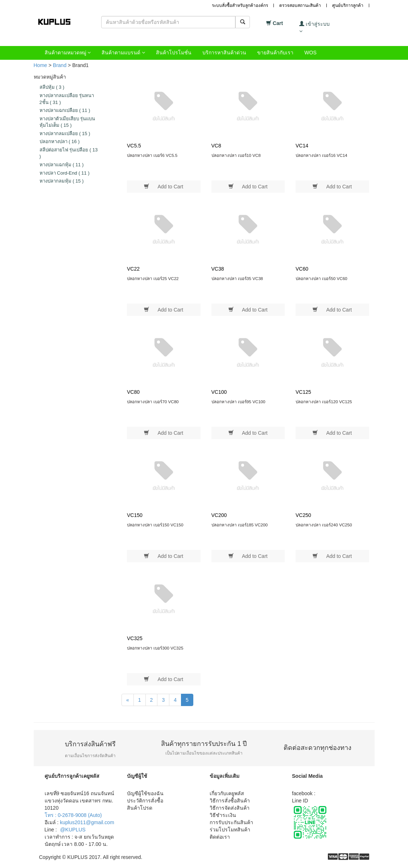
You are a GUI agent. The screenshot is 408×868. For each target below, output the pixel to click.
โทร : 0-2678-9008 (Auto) (73, 815)
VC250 (303, 515)
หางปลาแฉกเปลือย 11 (65, 110)
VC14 (302, 146)
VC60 (302, 269)
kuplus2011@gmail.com (87, 822)
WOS (310, 53)
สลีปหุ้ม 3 (52, 87)
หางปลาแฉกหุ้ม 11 (62, 165)
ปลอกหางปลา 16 (60, 141)
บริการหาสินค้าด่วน (224, 53)
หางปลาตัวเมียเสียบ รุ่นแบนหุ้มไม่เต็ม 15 (67, 122)
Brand (60, 65)
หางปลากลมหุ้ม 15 (62, 181)
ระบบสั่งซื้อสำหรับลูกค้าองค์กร (240, 5)
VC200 (219, 515)
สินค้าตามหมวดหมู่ (68, 53)
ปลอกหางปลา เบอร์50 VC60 (322, 278)
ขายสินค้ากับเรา (275, 53)
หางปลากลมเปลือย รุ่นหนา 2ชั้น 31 (67, 99)
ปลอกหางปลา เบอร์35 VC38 (237, 278)
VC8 (216, 146)
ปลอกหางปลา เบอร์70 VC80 (153, 402)
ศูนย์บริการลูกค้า (348, 5)
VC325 (135, 638)
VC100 (219, 392)
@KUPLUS (73, 830)
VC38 (218, 269)
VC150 (135, 515)
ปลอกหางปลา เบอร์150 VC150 (155, 525)
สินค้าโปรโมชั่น (174, 53)
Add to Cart (164, 186)
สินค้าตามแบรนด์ (123, 53)
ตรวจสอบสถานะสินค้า (300, 5)
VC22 (133, 269)
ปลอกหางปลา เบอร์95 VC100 (238, 402)
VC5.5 (134, 146)
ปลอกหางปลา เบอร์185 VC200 (240, 525)
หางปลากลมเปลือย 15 (65, 133)
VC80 (133, 392)
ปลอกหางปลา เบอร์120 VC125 (324, 402)
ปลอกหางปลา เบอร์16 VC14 (322, 155)
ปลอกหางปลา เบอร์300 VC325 (155, 648)
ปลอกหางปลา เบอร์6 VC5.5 (152, 155)
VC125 (303, 392)
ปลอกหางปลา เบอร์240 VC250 (324, 525)
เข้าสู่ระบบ (314, 27)
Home (40, 65)
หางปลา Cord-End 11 (65, 173)
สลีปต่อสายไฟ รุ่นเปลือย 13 (69, 153)
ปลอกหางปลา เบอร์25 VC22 (153, 278)
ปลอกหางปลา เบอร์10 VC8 (236, 155)
